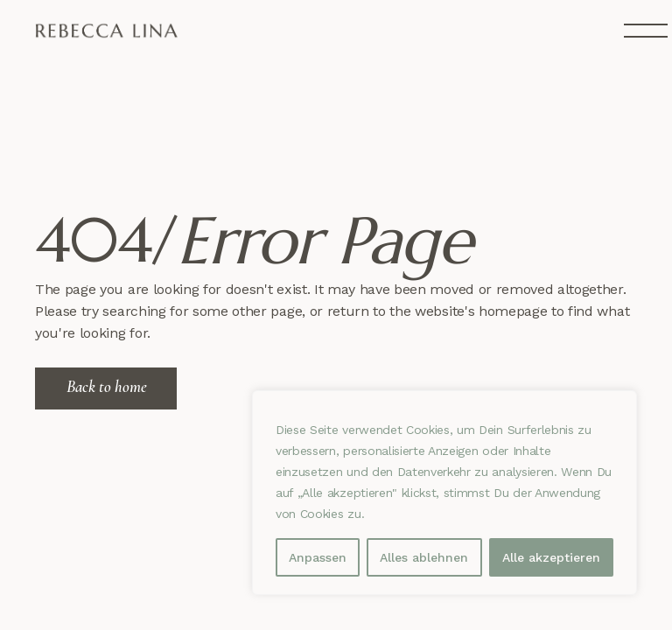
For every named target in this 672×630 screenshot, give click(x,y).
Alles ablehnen (424, 557)
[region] (444, 493)
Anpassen (318, 557)
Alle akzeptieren (551, 557)
